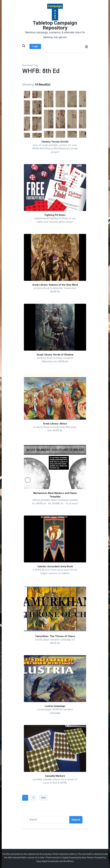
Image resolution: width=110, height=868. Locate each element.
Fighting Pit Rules (55, 215)
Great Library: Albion (55, 424)
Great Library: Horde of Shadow (55, 355)
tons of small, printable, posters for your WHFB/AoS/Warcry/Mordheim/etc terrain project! (55, 149)
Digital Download (71, 858)
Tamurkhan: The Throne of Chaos (55, 636)
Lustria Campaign (55, 706)
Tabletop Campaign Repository (55, 25)
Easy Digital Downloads (48, 861)
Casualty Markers (55, 776)
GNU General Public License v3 (22, 858)
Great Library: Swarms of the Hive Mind (55, 285)
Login (35, 46)
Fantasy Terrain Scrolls (55, 142)
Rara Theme (88, 858)
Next (44, 798)
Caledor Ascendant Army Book (55, 567)
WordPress (68, 861)
